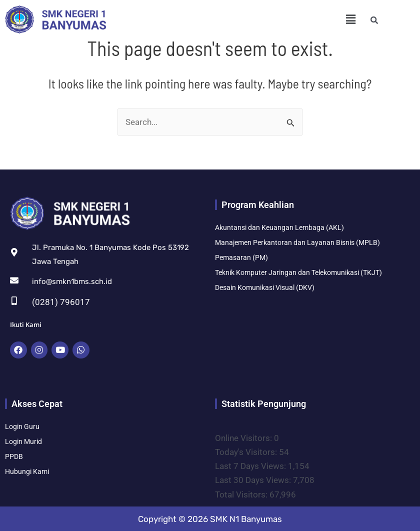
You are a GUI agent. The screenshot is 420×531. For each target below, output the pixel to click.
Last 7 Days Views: (251, 465)
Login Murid (23, 441)
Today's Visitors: (247, 451)
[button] (350, 19)
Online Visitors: (244, 437)
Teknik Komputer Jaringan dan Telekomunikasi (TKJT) (298, 272)
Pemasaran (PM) (241, 257)
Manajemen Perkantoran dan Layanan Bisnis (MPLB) (297, 242)
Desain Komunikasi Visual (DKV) (265, 287)
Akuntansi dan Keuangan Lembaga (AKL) (279, 227)
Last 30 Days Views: (254, 479)
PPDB (14, 456)
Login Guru (22, 426)
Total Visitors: (242, 493)
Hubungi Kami (27, 471)
